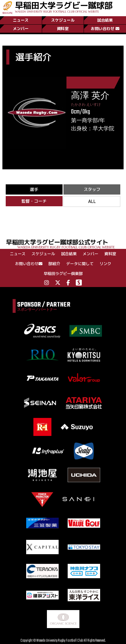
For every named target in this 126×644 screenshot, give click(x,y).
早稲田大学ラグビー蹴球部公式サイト (66, 243)
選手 (34, 189)
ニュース (21, 20)
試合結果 (105, 20)
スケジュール (63, 20)
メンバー (21, 29)
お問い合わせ (105, 29)
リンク (105, 264)
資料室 (63, 29)
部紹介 (54, 264)
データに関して (80, 264)
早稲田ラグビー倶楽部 (63, 274)
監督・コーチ (34, 201)
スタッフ (92, 189)
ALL (92, 201)
